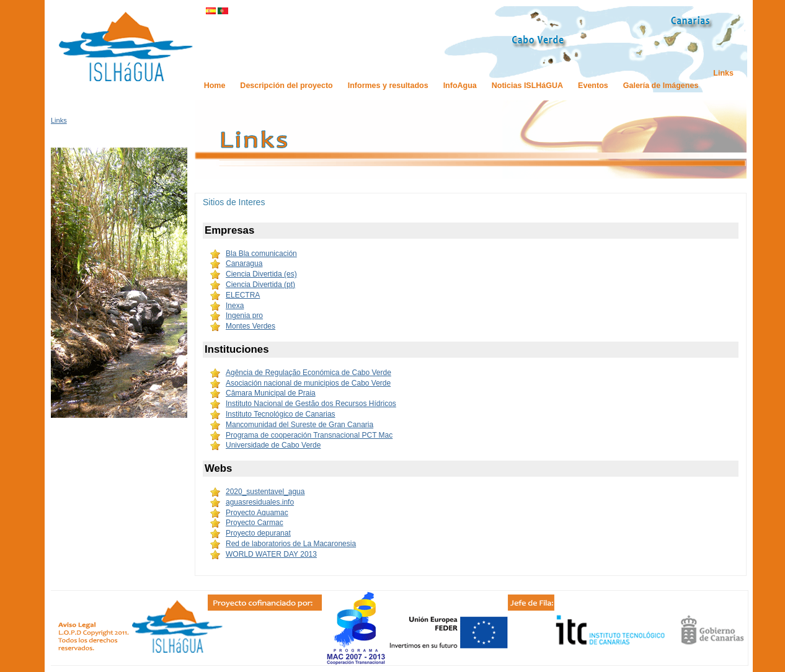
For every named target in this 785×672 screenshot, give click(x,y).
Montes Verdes (251, 326)
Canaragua (244, 263)
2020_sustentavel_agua (265, 492)
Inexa (235, 306)
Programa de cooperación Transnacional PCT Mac (309, 435)
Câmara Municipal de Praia (271, 393)
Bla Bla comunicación (261, 254)
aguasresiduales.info (260, 502)
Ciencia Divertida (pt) (260, 285)
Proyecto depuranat (258, 533)
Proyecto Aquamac (257, 513)
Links (59, 120)
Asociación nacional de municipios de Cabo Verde (308, 383)
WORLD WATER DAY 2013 (271, 554)
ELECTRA (243, 295)
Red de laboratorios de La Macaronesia (291, 544)
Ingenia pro (244, 316)
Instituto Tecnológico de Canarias (281, 414)
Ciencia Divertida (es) (261, 274)
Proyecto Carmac (255, 523)
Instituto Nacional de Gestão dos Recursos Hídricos (311, 404)
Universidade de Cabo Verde (273, 445)
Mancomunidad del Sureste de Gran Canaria (299, 425)
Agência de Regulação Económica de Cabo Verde (308, 373)
